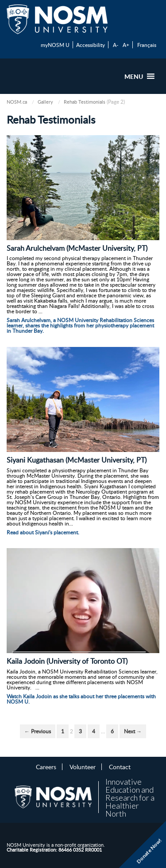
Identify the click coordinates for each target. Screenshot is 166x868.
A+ (126, 45)
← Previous (38, 731)
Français (147, 45)
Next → (133, 731)
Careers (46, 767)
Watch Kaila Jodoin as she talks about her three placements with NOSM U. (81, 699)
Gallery (45, 102)
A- (116, 45)
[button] (134, 76)
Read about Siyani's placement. (43, 532)
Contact (120, 767)
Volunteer (83, 767)
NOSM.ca (17, 102)
